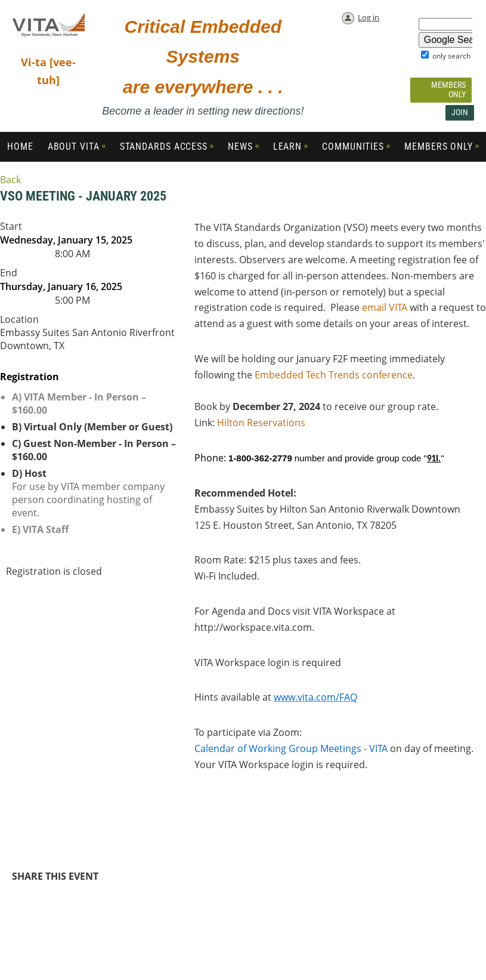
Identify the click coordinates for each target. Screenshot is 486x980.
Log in (369, 17)
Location (19, 319)
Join (460, 112)
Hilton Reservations (261, 423)
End (9, 273)
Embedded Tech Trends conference (334, 375)
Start (11, 226)
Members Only (448, 90)
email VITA (385, 307)
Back (10, 180)
